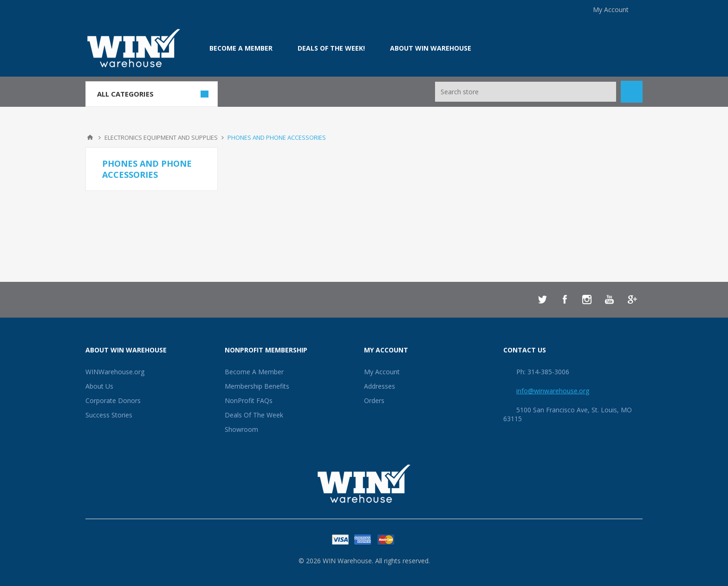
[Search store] (526, 92)
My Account (611, 10)
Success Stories (109, 415)
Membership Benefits (257, 386)
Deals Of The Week (254, 415)
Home (90, 137)
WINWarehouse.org (115, 372)
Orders (374, 400)
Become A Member (254, 372)
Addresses (380, 386)
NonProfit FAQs (249, 400)
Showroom (241, 429)
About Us (99, 386)
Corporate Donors (113, 400)
